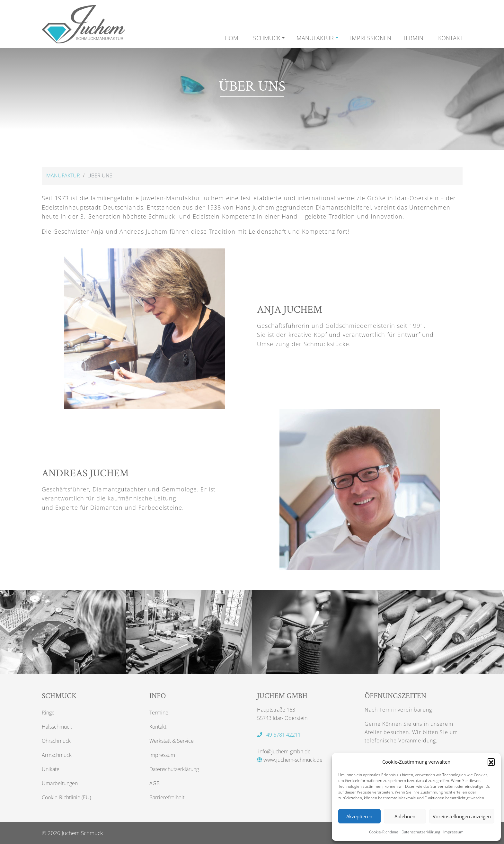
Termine (159, 713)
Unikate (51, 769)
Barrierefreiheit (167, 797)
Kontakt (158, 727)
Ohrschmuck (56, 741)
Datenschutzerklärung (421, 832)
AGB (155, 783)
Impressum (453, 832)
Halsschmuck (57, 727)
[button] (491, 762)
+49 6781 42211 (279, 735)
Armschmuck (57, 755)
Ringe (48, 713)
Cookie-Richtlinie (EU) (66, 797)
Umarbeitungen (60, 783)
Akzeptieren (359, 816)
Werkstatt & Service (172, 741)
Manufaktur (63, 175)
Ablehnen (405, 816)
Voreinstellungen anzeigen (462, 816)
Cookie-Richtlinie (384, 832)
